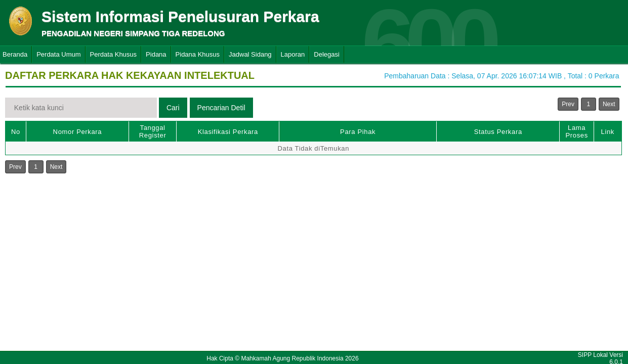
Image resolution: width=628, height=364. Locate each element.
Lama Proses (576, 131)
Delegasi (327, 54)
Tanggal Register (153, 131)
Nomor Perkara (78, 132)
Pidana (156, 54)
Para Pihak (358, 132)
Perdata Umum (58, 54)
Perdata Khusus (114, 54)
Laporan (293, 54)
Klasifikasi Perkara (228, 132)
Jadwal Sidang (250, 54)
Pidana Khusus (198, 54)
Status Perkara (498, 132)
